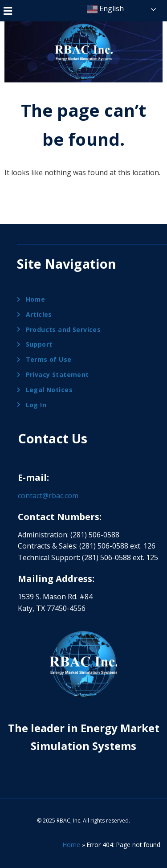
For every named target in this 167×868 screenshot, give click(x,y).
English (105, 9)
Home (71, 845)
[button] (8, 11)
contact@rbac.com (48, 495)
